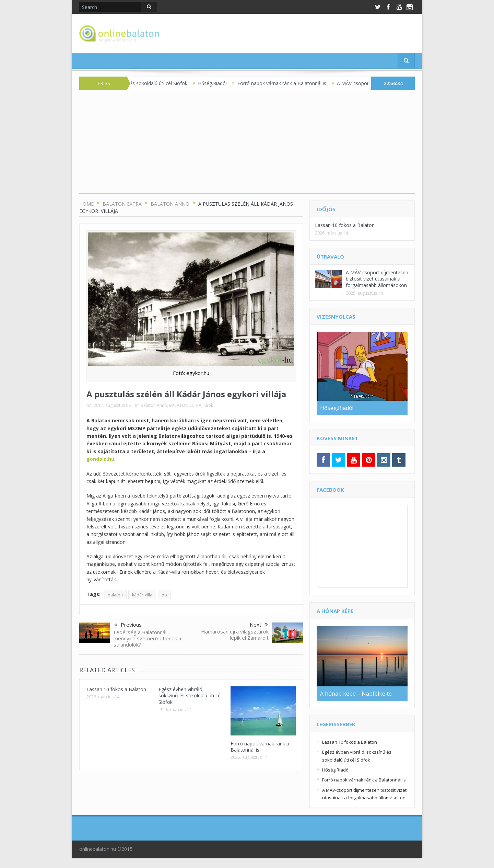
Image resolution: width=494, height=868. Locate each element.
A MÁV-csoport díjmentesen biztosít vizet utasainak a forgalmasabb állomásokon (377, 279)
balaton (115, 595)
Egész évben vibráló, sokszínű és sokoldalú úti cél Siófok (190, 695)
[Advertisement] (247, 145)
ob (164, 595)
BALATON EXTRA (185, 405)
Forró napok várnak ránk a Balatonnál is (287, 83)
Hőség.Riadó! (218, 83)
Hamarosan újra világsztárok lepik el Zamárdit (235, 635)
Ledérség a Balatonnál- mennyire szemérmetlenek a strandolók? (147, 638)
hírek (208, 405)
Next (259, 625)
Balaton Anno (154, 405)
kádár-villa (142, 595)
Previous (128, 625)
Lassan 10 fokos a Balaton (116, 689)
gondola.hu (100, 459)
